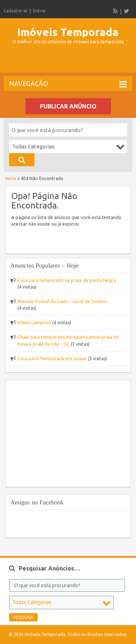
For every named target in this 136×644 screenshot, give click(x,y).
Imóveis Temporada (68, 32)
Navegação (68, 84)
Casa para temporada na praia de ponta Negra (67, 280)
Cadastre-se (16, 11)
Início (11, 178)
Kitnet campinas (34, 322)
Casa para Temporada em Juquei (52, 358)
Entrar (40, 11)
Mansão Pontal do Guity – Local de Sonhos (62, 301)
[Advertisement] (70, 61)
